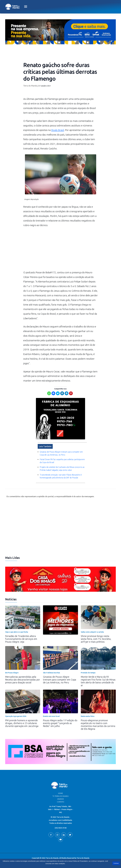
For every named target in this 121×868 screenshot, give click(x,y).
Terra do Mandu (30, 86)
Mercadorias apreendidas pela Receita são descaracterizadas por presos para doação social (23, 680)
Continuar (116, 863)
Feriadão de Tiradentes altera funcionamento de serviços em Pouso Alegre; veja (21, 639)
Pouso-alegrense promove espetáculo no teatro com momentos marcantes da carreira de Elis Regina (98, 725)
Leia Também (45, 446)
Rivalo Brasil (58, 130)
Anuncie (60, 799)
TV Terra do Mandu (61, 796)
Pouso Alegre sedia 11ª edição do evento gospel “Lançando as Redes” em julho (60, 723)
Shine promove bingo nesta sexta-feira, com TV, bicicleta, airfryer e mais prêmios (96, 639)
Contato (61, 802)
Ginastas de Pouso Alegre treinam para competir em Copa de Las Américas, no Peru (60, 680)
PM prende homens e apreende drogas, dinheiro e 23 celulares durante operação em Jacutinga (22, 723)
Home (60, 793)
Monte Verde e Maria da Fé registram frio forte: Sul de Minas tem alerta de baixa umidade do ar (98, 681)
